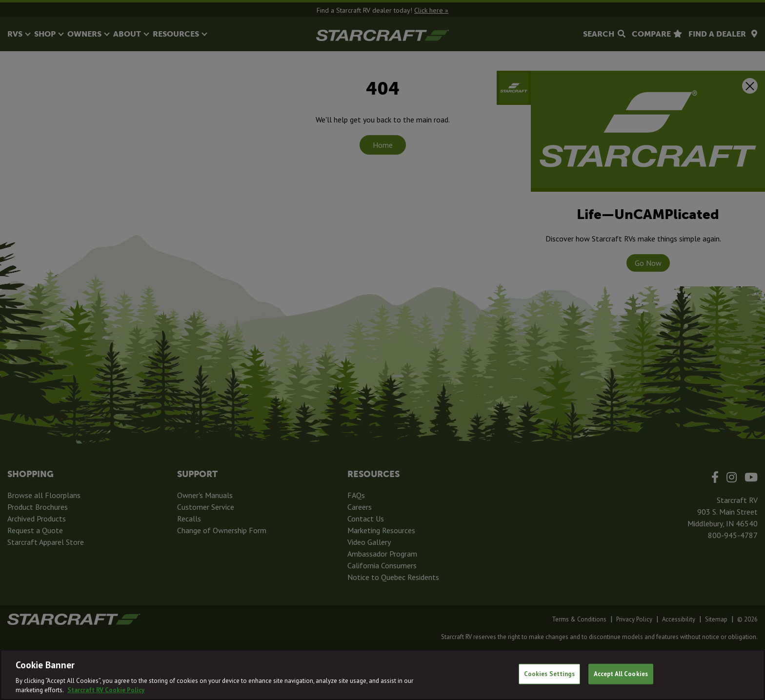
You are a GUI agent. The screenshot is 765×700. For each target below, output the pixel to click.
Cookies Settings (549, 674)
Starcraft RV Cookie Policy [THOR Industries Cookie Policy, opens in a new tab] (106, 690)
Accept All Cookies (621, 674)
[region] (382, 675)
